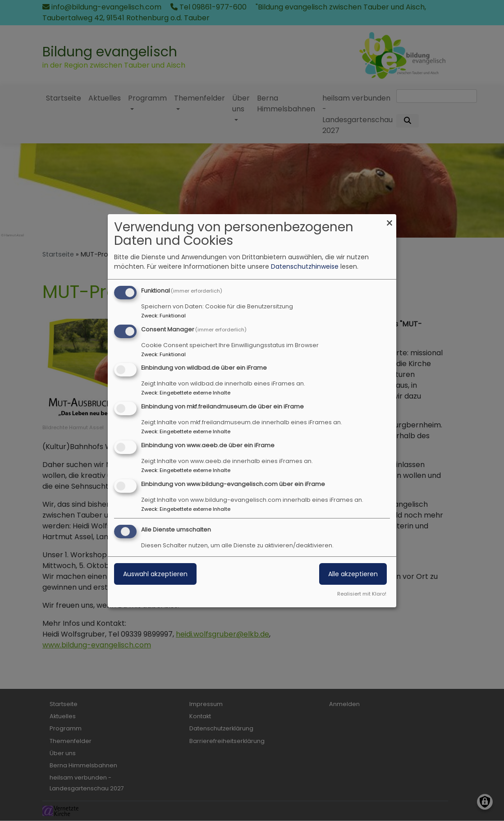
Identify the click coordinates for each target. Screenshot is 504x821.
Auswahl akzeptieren (155, 574)
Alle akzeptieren (353, 574)
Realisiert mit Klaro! (362, 594)
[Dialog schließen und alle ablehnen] (389, 220)
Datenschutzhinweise (305, 266)
